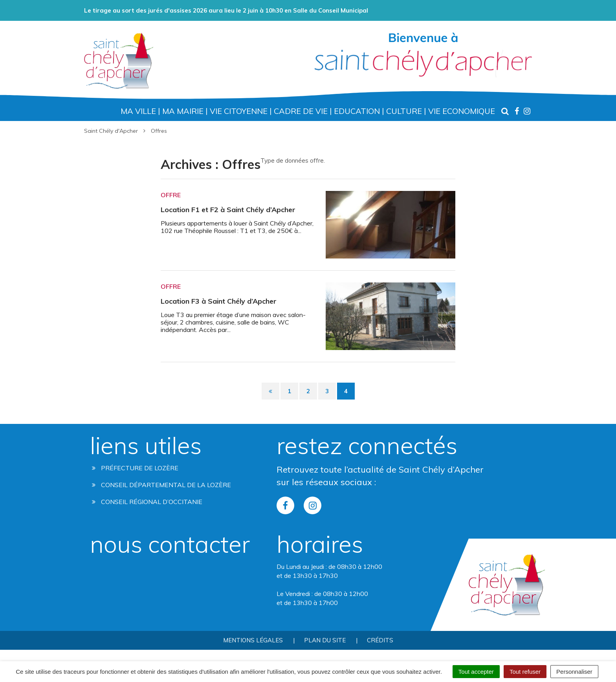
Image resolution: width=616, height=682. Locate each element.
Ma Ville (138, 111)
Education (357, 111)
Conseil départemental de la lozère (161, 485)
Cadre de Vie (301, 111)
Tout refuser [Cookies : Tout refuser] (525, 672)
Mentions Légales (253, 640)
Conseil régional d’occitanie (147, 502)
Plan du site (325, 640)
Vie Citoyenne (239, 111)
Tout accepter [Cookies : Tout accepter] (476, 672)
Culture (404, 111)
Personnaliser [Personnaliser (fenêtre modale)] (574, 672)
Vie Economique (462, 111)
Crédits (380, 640)
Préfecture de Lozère (135, 468)
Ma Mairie (183, 111)
